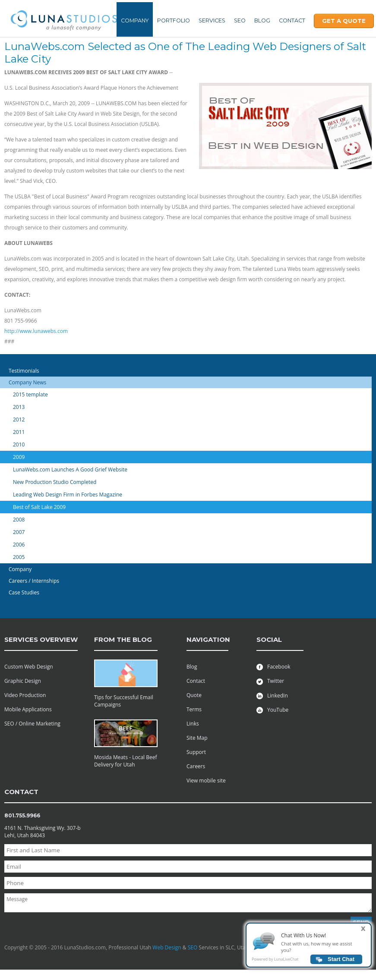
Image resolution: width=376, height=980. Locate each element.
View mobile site (206, 781)
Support (196, 752)
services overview (41, 639)
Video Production (25, 695)
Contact (292, 20)
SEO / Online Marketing (32, 724)
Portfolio (174, 20)
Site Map (197, 738)
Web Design (167, 947)
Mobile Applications (28, 709)
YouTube (272, 710)
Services (212, 20)
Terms (194, 709)
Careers (196, 766)
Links (193, 724)
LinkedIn (272, 696)
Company (135, 20)
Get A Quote (344, 21)
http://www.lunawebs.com (36, 331)
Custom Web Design (29, 667)
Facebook (273, 667)
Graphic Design (23, 681)
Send (361, 922)
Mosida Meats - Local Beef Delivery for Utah (126, 761)
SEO (240, 20)
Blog (262, 20)
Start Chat (341, 963)
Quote (194, 695)
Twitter (270, 681)
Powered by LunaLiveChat (275, 963)
